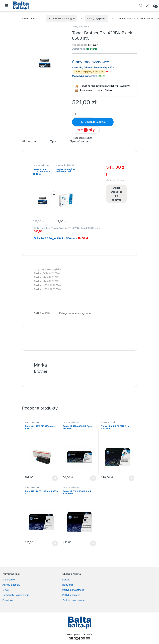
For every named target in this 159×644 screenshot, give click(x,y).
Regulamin (68, 585)
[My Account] (148, 5)
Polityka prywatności (73, 590)
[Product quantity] (84, 114)
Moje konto (9, 580)
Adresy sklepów (11, 585)
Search (141, 5)
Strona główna (30, 19)
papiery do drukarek (65, 165)
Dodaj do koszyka (95, 122)
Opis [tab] (53, 141)
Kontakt (66, 580)
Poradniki (8, 600)
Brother (88, 138)
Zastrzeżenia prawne (74, 600)
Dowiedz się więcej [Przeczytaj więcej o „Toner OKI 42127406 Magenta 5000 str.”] (55, 478)
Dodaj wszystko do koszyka (117, 194)
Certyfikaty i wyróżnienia (16, 595)
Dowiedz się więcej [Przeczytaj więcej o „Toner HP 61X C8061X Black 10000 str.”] (93, 543)
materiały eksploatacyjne (61, 19)
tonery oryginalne (97, 19)
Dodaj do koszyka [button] (132, 478)
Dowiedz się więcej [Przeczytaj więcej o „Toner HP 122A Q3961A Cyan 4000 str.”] (93, 478)
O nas (6, 590)
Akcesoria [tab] (29, 141)
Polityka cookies (71, 595)
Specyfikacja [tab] (79, 141)
